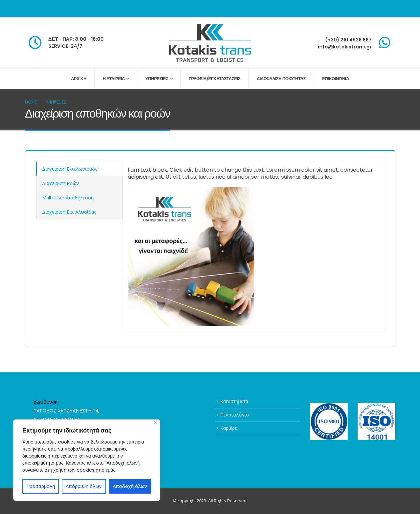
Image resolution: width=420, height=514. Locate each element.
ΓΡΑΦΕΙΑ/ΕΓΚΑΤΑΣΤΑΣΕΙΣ (214, 79)
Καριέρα (229, 428)
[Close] (156, 423)
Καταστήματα (234, 401)
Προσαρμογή (41, 486)
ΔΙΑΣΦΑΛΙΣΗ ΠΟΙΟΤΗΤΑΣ (281, 79)
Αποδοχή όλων (130, 486)
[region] (87, 460)
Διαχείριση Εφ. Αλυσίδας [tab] (69, 212)
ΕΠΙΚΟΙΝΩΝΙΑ (335, 79)
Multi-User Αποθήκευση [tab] (68, 198)
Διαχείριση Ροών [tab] (61, 183)
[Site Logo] (210, 43)
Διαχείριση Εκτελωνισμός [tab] (70, 169)
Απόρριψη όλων (84, 486)
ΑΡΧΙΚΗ (79, 79)
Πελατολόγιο (235, 415)
